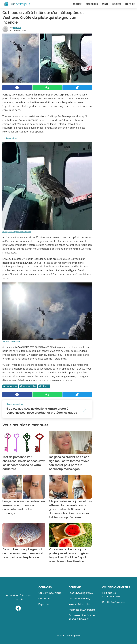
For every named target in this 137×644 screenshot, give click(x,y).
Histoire (130, 4)
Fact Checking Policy (81, 593)
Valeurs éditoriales (79, 604)
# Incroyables (28, 386)
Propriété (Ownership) (82, 610)
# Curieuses (10, 386)
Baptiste (17, 28)
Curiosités (92, 4)
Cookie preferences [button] (114, 602)
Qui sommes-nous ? (51, 593)
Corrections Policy (79, 599)
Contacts (44, 599)
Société (117, 4)
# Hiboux (44, 386)
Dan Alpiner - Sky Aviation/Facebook (17, 232)
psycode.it (44, 604)
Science (77, 4)
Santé (105, 4)
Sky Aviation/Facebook (12, 341)
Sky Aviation (11, 138)
